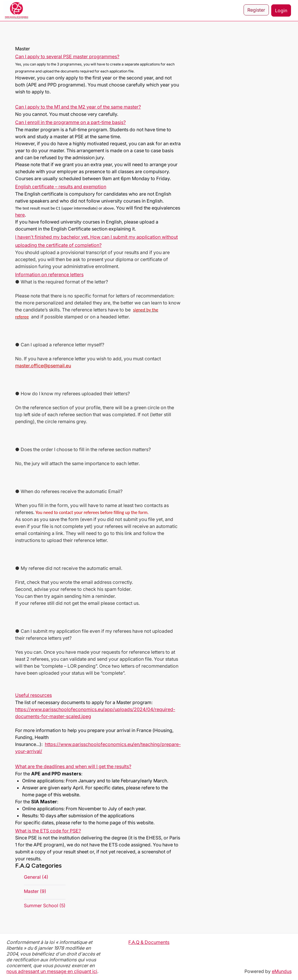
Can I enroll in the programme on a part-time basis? (70, 122)
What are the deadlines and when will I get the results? (73, 766)
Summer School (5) (45, 905)
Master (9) (35, 891)
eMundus (282, 971)
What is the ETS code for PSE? (48, 831)
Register (256, 10)
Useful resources (33, 695)
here (20, 215)
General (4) (36, 877)
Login (281, 10)
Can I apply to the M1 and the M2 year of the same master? (78, 107)
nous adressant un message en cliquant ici (52, 971)
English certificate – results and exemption (61, 187)
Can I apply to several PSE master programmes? (67, 56)
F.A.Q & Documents (149, 942)
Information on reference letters (49, 274)
